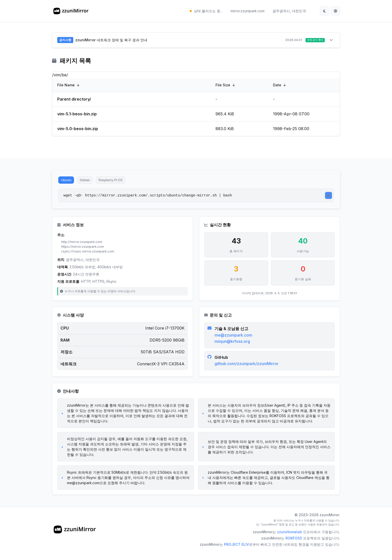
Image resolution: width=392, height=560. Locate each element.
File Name (66, 86)
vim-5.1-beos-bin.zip (77, 115)
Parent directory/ (74, 100)
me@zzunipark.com (234, 341)
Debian (91, 182)
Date (277, 86)
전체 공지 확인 (313, 41)
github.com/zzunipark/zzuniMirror (247, 370)
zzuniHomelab (289, 540)
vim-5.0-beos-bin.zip (78, 130)
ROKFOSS (294, 546)
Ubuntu (68, 182)
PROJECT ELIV (236, 552)
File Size (223, 86)
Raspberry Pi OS (122, 182)
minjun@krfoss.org (233, 348)
